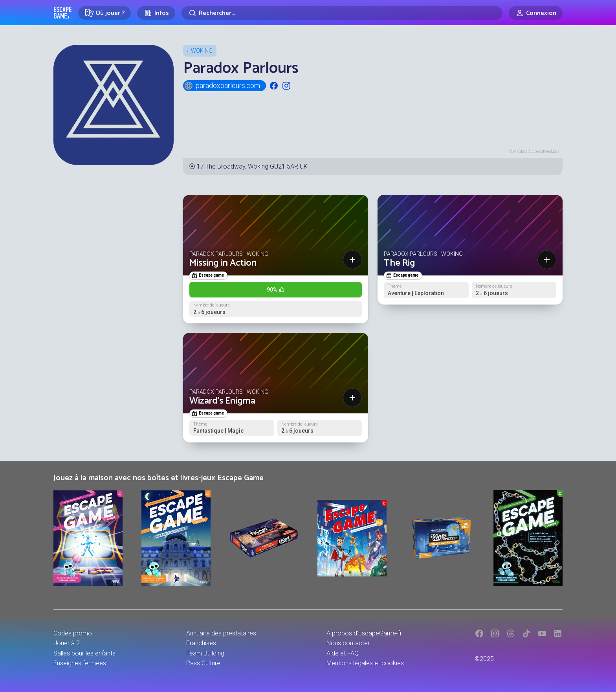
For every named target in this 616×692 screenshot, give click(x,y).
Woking (202, 51)
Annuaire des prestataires (221, 633)
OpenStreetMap (545, 151)
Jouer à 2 (67, 643)
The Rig (400, 263)
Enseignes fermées (80, 663)
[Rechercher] (342, 13)
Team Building (205, 653)
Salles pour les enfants (84, 653)
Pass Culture (203, 663)
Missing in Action (223, 263)
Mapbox (520, 151)
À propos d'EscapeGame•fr (364, 633)
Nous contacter (348, 643)
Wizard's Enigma (222, 401)
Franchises (201, 643)
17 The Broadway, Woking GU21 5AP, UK (252, 166)
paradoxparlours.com (222, 86)
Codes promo (73, 633)
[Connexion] (536, 13)
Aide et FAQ (343, 653)
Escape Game (63, 13)
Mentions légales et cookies (365, 663)
